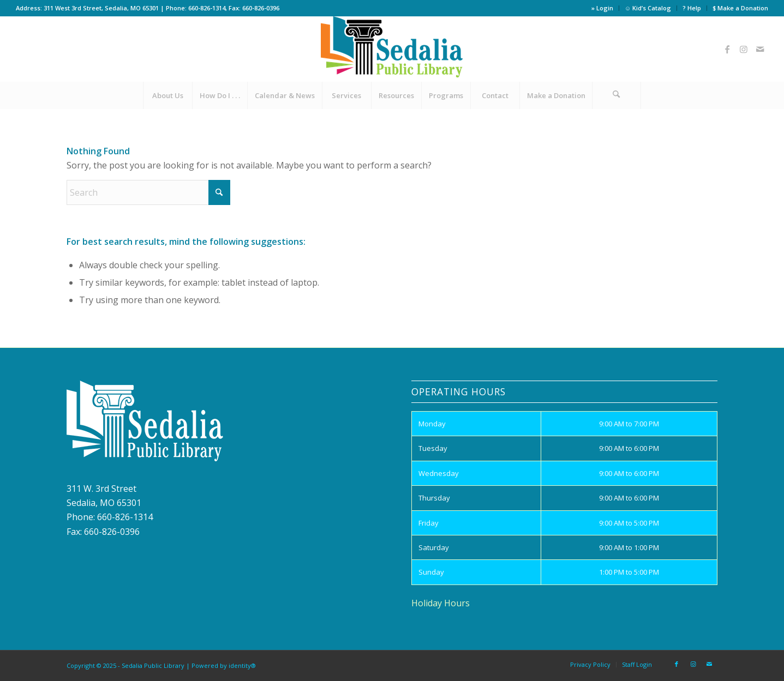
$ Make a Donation (740, 8)
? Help (692, 8)
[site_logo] (392, 49)
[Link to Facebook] (727, 49)
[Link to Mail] (760, 49)
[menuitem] (603, 8)
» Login (602, 8)
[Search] (617, 95)
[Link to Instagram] (744, 49)
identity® (242, 665)
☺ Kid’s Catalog (648, 8)
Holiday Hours (441, 603)
